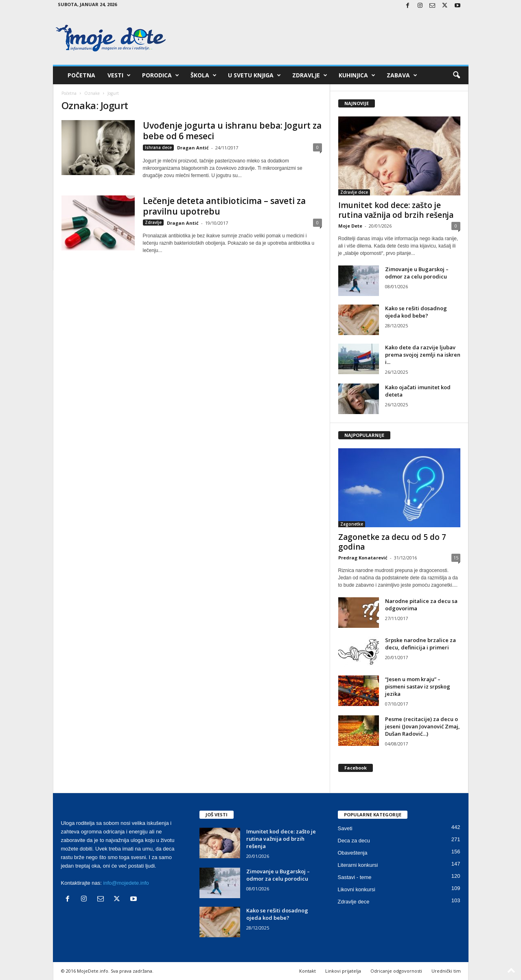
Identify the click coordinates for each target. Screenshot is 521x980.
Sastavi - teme (355, 877)
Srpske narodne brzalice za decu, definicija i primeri (420, 644)
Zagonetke (352, 524)
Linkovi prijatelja (343, 971)
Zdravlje (310, 75)
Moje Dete (350, 226)
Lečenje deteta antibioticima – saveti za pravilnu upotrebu (224, 206)
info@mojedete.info (126, 883)
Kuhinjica (357, 75)
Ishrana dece (158, 147)
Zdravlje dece (354, 192)
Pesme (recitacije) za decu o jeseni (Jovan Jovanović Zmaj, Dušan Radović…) (422, 726)
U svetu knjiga (254, 75)
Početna (81, 75)
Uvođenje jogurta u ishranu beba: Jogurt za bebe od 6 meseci (232, 131)
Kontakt (308, 971)
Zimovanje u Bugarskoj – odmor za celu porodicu (417, 273)
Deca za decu (354, 841)
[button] (456, 75)
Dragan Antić (193, 148)
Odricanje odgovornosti (396, 971)
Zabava (402, 75)
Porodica (161, 75)
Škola (204, 75)
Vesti (119, 75)
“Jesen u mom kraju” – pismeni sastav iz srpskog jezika (418, 686)
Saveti (345, 828)
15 (456, 558)
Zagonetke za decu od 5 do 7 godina (392, 542)
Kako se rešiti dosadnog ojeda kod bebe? (416, 312)
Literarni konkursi (358, 865)
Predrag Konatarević (363, 558)
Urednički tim (446, 971)
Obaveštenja (353, 853)
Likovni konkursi (357, 889)
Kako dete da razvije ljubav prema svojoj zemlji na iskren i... (423, 355)
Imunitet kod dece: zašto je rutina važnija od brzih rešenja (396, 210)
